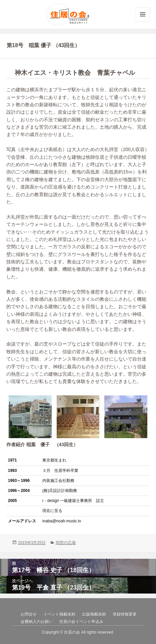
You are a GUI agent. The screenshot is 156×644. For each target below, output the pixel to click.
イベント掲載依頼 (59, 614)
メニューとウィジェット (143, 21)
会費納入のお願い (37, 622)
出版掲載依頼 (94, 614)
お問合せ (29, 614)
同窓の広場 (66, 543)
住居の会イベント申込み (81, 622)
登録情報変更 (125, 614)
